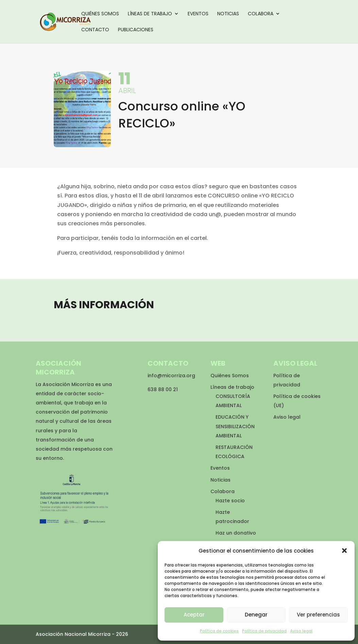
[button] (344, 551)
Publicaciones (136, 30)
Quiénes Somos (100, 14)
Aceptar (194, 615)
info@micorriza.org (171, 376)
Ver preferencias (318, 615)
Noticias (228, 14)
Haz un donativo (236, 533)
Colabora (261, 14)
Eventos (198, 14)
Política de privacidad (264, 631)
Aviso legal (301, 631)
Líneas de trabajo (150, 14)
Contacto (95, 30)
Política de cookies (219, 631)
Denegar (256, 615)
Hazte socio (230, 501)
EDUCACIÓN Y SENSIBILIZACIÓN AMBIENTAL (235, 426)
